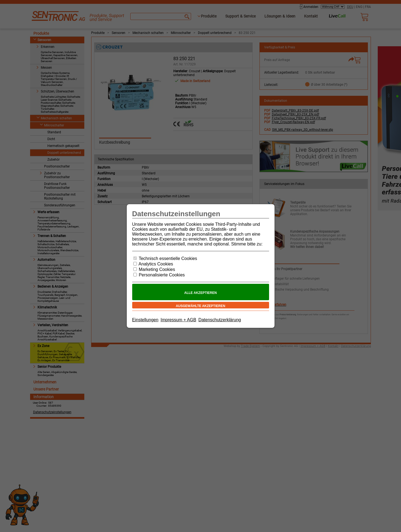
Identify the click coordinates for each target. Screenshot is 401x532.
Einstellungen (145, 320)
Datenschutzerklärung (220, 320)
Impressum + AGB (178, 320)
